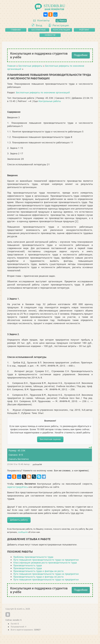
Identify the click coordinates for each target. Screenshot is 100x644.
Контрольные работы (50, 101)
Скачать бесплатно (19, 459)
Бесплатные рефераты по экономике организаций (43, 93)
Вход (39, 25)
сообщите (23, 532)
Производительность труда (28, 565)
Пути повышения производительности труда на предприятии (46, 560)
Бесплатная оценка (50, 439)
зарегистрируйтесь (17, 487)
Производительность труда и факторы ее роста (38, 571)
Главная (11, 66)
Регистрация (61, 25)
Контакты (41, 20)
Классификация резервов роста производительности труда (45, 563)
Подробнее (81, 55)
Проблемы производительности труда (33, 557)
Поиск (61, 21)
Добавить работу (19, 520)
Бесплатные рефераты (30, 66)
